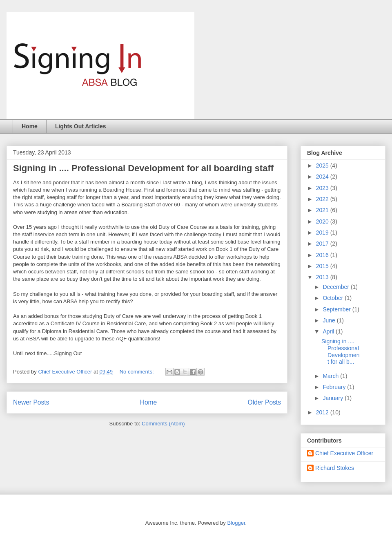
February (335, 387)
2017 (323, 244)
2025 (323, 166)
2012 (323, 412)
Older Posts (264, 402)
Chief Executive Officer (344, 453)
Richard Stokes (335, 468)
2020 (323, 221)
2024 (323, 177)
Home (30, 126)
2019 (323, 233)
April (329, 331)
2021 (323, 210)
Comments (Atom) (163, 424)
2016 (323, 255)
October (334, 298)
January (334, 398)
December (336, 287)
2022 (323, 199)
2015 (323, 266)
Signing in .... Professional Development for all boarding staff (143, 168)
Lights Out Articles (81, 126)
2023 (323, 188)
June (330, 320)
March (331, 376)
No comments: (137, 372)
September (337, 309)
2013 (323, 277)
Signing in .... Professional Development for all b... (341, 351)
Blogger (236, 523)
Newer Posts (31, 402)
